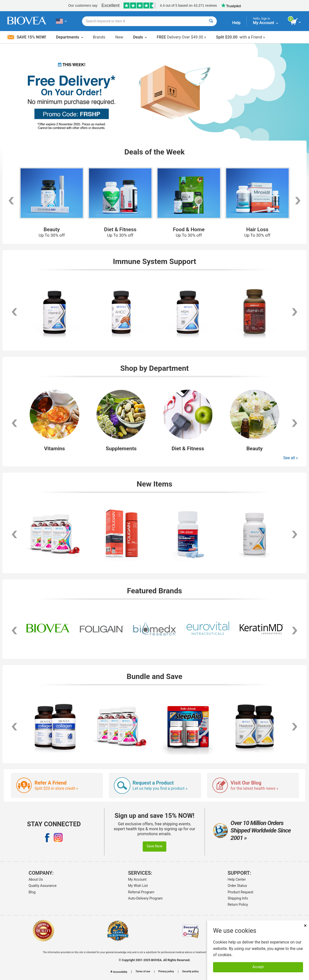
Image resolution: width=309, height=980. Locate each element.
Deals (140, 37)
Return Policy (238, 905)
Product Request (241, 892)
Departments (69, 37)
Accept (258, 967)
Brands (99, 37)
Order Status (237, 886)
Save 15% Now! (27, 37)
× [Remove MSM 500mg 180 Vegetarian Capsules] (305, 925)
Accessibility (119, 972)
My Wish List (138, 886)
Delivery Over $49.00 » (181, 37)
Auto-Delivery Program (145, 898)
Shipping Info (238, 898)
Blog (32, 892)
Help (236, 23)
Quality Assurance (43, 886)
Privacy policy (166, 972)
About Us (36, 879)
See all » (291, 458)
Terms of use (143, 972)
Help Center (237, 879)
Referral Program (141, 892)
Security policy (190, 972)
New (119, 37)
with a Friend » (241, 37)
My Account (137, 879)
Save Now (155, 846)
